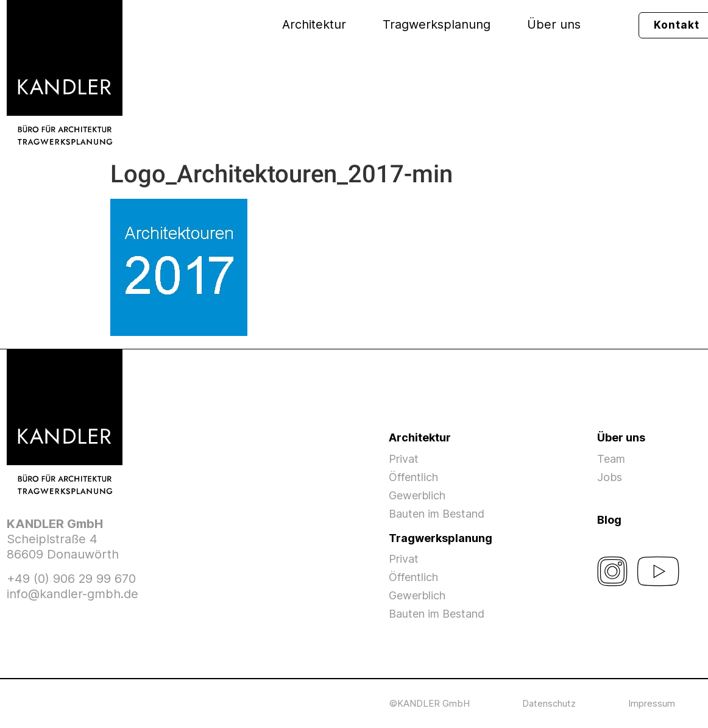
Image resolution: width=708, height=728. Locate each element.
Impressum (652, 703)
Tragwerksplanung (437, 24)
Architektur (314, 24)
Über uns (554, 24)
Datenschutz (549, 703)
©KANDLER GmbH (430, 703)
